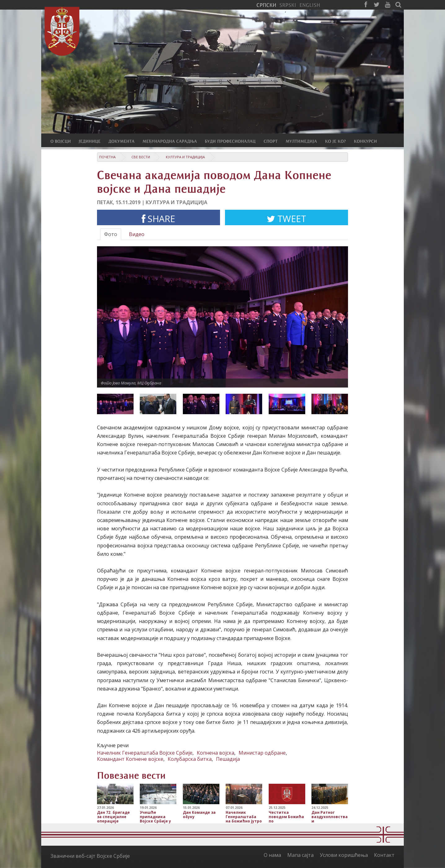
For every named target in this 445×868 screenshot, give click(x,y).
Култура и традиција (185, 157)
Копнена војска (216, 753)
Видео (137, 234)
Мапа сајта (300, 855)
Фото (111, 234)
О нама (272, 855)
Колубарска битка (190, 759)
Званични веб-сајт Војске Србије (90, 856)
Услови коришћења (344, 855)
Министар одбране (262, 753)
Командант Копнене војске (130, 759)
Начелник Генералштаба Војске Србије (145, 753)
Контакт (384, 855)
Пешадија (228, 759)
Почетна (107, 157)
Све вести (141, 157)
